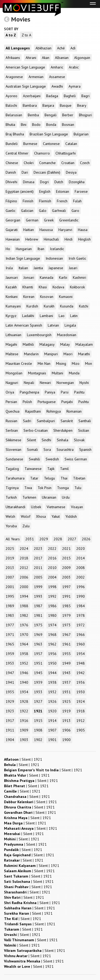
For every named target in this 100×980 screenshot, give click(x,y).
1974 (52, 625)
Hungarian (24, 249)
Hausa (83, 230)
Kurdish (32, 306)
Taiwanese (33, 469)
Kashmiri (79, 277)
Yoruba (11, 526)
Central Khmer (17, 153)
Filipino (11, 201)
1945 (38, 673)
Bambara (30, 105)
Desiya (71, 172)
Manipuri (51, 354)
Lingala (70, 325)
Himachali (51, 239)
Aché (61, 48)
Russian (11, 421)
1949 (66, 663)
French (62, 201)
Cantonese (51, 144)
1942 (81, 673)
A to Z (11, 35)
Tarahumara (15, 478)
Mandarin (31, 354)
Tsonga (63, 488)
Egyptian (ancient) (20, 191)
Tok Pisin (45, 488)
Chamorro (42, 153)
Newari (45, 383)
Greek (49, 220)
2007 (10, 577)
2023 (38, 549)
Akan (46, 58)
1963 (38, 644)
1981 (38, 615)
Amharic (57, 67)
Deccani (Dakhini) (47, 172)
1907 (52, 730)
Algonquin (82, 58)
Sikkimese (13, 440)
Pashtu (79, 392)
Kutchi (84, 306)
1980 (52, 615)
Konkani (12, 297)
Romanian (74, 411)
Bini (24, 125)
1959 (10, 654)
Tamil (64, 469)
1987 (38, 606)
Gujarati (12, 230)
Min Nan (44, 363)
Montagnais (37, 373)
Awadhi (57, 86)
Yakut (56, 516)
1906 (66, 730)
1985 (66, 606)
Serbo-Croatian (36, 430)
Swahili (34, 459)
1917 (10, 721)
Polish (27, 402)
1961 (66, 644)
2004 (52, 577)
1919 (66, 711)
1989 (10, 606)
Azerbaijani (32, 96)
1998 (52, 587)
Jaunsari (12, 277)
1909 (24, 730)
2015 (66, 558)
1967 (66, 635)
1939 (38, 682)
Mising (61, 363)
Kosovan (47, 297)
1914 (52, 721)
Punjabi (67, 402)
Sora (47, 450)
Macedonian (67, 335)
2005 (38, 577)
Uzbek (36, 507)
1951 (38, 663)
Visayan (77, 507)
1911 (10, 730)
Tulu (78, 488)
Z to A (26, 35)
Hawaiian (13, 239)
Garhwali (59, 211)
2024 (24, 549)
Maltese (12, 354)
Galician (27, 211)
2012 (24, 568)
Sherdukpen (63, 430)
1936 (81, 682)
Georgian (13, 220)
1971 (10, 635)
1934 (24, 692)
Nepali (29, 383)
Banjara (48, 105)
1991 (66, 596)
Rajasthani (33, 411)
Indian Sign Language (23, 258)
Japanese (56, 268)
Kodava (58, 287)
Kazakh (11, 287)
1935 (10, 692)
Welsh (10, 516)
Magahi (11, 344)
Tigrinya (12, 488)
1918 (81, 711)
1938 (52, 682)
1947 (10, 673)
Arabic (74, 67)
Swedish (52, 459)
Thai (64, 478)
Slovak (79, 440)
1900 (66, 740)
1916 (24, 721)
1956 (52, 654)
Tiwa (28, 488)
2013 (10, 568)
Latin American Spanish (24, 325)
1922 (24, 711)
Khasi (43, 287)
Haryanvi (65, 230)
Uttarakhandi (15, 507)
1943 (66, 673)
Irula (9, 268)
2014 (81, 558)
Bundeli (12, 144)
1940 (24, 682)
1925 (66, 701)
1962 (52, 644)
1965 (10, 644)
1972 (81, 625)
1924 (81, 701)
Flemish (45, 201)
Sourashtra (65, 450)
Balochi (11, 105)
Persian (11, 402)
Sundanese (14, 459)
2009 (66, 568)
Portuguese (47, 402)
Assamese (57, 77)
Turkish (11, 497)
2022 (52, 549)
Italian (23, 268)
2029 (44, 539)
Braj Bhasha (15, 134)
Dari (25, 172)
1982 (24, 615)
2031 (30, 539)
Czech (85, 163)
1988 (24, 606)
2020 (81, 549)
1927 (38, 701)
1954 (81, 654)
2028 (58, 539)
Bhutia (10, 125)
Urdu (66, 497)
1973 (66, 625)
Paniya (50, 392)
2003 (66, 577)
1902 (38, 740)
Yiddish (71, 516)
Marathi (84, 354)
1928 (24, 701)
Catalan (71, 144)
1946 (24, 673)
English (45, 191)
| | (23, 759)
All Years (13, 539)
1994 (24, 596)
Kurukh (49, 306)
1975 (38, 625)
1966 (81, 635)
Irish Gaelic (77, 258)
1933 (38, 692)
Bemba (33, 115)
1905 (81, 730)
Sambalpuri (46, 421)
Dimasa (29, 182)
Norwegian (65, 383)
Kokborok (77, 287)
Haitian (29, 230)
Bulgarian (81, 134)
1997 (66, 587)
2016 (52, 558)
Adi (73, 48)
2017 (38, 558)
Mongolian (14, 373)
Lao (62, 316)
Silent (31, 440)
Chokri (29, 163)
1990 (81, 596)
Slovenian (13, 450)
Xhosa (41, 516)
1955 (66, 654)
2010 (52, 568)
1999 (38, 587)
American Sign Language (25, 67)
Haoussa (46, 230)
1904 (10, 740)
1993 (38, 596)
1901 (52, 740)
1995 (10, 596)
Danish (11, 172)
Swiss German (76, 459)
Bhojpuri (85, 115)
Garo (75, 211)
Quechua (13, 411)
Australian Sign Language (26, 86)
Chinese (12, 163)
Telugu (49, 478)
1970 (24, 635)
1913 (66, 721)
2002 (81, 577)
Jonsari (29, 277)
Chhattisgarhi (66, 153)
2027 (72, 539)
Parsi (65, 392)
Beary (82, 105)
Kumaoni (66, 297)
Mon (89, 363)
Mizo (76, 363)
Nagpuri (12, 383)
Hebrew (32, 239)
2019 (10, 558)
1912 (81, 721)
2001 (10, 587)
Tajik (51, 469)
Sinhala (63, 440)
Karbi (63, 277)
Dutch (59, 182)
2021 (66, 549)
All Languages (18, 48)
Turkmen (29, 497)
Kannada (47, 277)
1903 (24, 740)
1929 (10, 701)
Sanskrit (67, 421)
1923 (10, 711)
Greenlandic (69, 220)
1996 (81, 587)
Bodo (36, 125)
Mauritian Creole (19, 363)
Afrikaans (13, 58)
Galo (43, 211)
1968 (52, 635)
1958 (24, 654)
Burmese (30, 144)
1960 (81, 644)
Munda (74, 373)
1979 (66, 615)
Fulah (77, 201)
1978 (81, 615)
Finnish (28, 201)
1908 (38, 730)
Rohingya (54, 411)
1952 (24, 663)
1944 (52, 673)
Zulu (26, 526)
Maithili (28, 344)
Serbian (12, 430)
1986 (52, 606)
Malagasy (47, 344)
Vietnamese (56, 507)
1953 (10, 663)
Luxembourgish (39, 335)
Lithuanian (13, 335)
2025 (10, 549)
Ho (8, 249)
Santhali (85, 421)
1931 (66, 692)
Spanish (85, 450)
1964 (24, 644)
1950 (52, 663)
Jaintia (38, 268)
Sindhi (46, 440)
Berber (68, 115)
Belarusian (14, 115)
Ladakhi (28, 316)
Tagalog (12, 469)
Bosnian (68, 125)
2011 (38, 568)
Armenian (36, 77)
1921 (38, 711)
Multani (57, 373)
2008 (81, 568)
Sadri (27, 421)
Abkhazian (43, 48)
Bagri (85, 96)
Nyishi (84, 383)
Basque (66, 105)
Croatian (68, 163)
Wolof (26, 516)
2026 (86, 539)
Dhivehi (11, 182)
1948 (81, 663)
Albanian (62, 58)
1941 (10, 682)
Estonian (63, 191)
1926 (52, 701)
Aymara (75, 86)
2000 (24, 587)
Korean (29, 297)
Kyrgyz (11, 316)
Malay (65, 344)
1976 (24, 625)
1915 (38, 721)
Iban (41, 249)
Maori (68, 354)
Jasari (73, 268)
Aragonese (14, 77)
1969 (38, 635)
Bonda (51, 125)
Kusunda (67, 306)
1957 (38, 654)
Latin (74, 316)
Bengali (51, 115)
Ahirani (31, 58)
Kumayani (13, 306)
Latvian (53, 325)
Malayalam (84, 344)
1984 (81, 606)
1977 (10, 625)
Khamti (28, 287)
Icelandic (57, 249)
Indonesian (54, 258)
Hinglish (84, 239)
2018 (24, 558)
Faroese (81, 191)
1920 (52, 711)
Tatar (34, 478)
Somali (32, 450)
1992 (52, 596)
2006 (24, 577)
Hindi (69, 239)
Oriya (10, 392)
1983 (10, 615)
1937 (66, 682)
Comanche (47, 163)
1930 (81, 692)
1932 (52, 692)
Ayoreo (11, 96)
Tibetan (79, 478)
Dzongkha (77, 182)
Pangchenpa (29, 392)
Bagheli (70, 96)
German (32, 220)
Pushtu (84, 402)
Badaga (52, 96)
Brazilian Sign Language (49, 134)
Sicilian (84, 430)
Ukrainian (49, 497)
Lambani (46, 316)
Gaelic (11, 211)
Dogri (44, 182)
